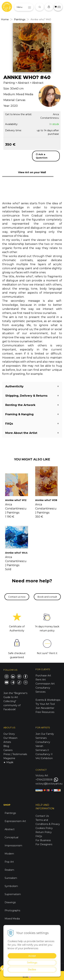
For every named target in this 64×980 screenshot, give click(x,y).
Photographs (12, 910)
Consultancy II (44, 754)
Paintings (10, 813)
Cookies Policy (44, 828)
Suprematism (13, 894)
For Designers (44, 844)
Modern (9, 854)
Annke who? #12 (16, 500)
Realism (9, 870)
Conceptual (11, 837)
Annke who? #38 (46, 500)
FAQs (39, 836)
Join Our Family (45, 734)
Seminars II (42, 750)
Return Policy (44, 832)
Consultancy (43, 742)
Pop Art (9, 862)
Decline (32, 970)
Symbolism (11, 886)
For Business (43, 840)
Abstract (10, 829)
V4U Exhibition (44, 758)
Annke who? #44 (16, 553)
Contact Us (42, 816)
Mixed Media (12, 919)
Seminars (41, 738)
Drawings (10, 902)
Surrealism (11, 878)
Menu (20, 7)
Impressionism (13, 846)
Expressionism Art (15, 821)
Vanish (39, 746)
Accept (32, 956)
